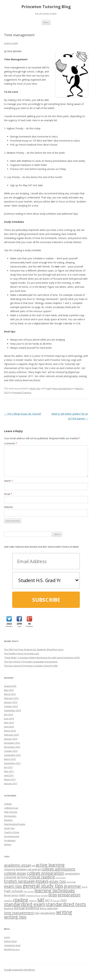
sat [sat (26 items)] (41, 899)
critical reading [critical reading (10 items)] (42, 877)
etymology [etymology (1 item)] (71, 882)
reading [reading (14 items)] (21, 900)
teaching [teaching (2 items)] (9, 908)
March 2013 (10, 759)
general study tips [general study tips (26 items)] (43, 886)
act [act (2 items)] (33, 865)
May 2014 (9, 723)
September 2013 (12, 755)
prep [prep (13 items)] (53, 895)
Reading (8, 820)
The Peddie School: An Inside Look (22, 654)
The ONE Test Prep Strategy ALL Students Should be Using (34, 649)
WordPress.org (12, 949)
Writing (8, 844)
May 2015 (9, 690)
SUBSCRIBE (46, 600)
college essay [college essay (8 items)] (15, 873)
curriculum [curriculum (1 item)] (61, 878)
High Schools (11, 812)
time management (62, 388)
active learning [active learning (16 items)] (50, 865)
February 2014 (11, 735)
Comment (11, 443)
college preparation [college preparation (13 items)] (45, 873)
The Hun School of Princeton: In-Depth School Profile (31, 666)
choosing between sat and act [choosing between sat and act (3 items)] (22, 869)
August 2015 (10, 686)
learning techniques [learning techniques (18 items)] (55, 890)
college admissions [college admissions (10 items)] (58, 869)
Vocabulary (10, 840)
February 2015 (11, 698)
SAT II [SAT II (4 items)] (49, 900)
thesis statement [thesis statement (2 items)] (49, 908)
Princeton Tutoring (22, 393)
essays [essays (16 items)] (42, 881)
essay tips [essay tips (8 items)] (58, 881)
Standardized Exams (15, 824)
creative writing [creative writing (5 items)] (16, 877)
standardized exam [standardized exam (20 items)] (25, 904)
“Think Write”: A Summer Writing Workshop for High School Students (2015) (42, 658)
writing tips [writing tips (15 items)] (15, 917)
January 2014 (11, 739)
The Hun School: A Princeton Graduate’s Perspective (31, 662)
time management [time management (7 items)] (19, 913)
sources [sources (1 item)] (56, 901)
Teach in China (12, 832)
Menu (46, 22)
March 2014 (10, 731)
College (8, 804)
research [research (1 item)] (33, 901)
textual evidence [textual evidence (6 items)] (26, 908)
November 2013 (12, 747)
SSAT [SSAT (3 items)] (64, 900)
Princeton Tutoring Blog (46, 7)
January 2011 (11, 783)
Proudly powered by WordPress (19, 970)
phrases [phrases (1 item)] (44, 896)
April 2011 (9, 775)
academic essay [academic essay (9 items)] (18, 865)
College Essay (11, 808)
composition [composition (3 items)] (72, 874)
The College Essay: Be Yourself (22, 414)
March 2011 (10, 779)
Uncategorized (12, 836)
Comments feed (12, 945)
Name (8, 481)
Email (8, 494)
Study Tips (35, 388)
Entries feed (10, 941)
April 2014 (9, 727)
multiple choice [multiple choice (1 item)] (33, 896)
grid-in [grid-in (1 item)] (85, 887)
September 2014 (12, 710)
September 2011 (12, 763)
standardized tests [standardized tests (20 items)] (66, 904)
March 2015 (10, 694)
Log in (7, 937)
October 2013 (11, 751)
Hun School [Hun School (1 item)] (29, 891)
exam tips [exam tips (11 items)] (13, 886)
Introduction (10, 816)
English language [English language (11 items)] (19, 881)
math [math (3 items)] (22, 895)
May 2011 (9, 771)
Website (8, 507)
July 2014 (8, 714)
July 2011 (8, 767)
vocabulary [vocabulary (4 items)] (48, 913)
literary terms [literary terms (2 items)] (11, 895)
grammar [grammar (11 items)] (72, 886)
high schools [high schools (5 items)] (13, 891)
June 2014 (9, 718)
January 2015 (11, 702)
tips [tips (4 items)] (37, 913)
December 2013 (12, 743)
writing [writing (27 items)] (64, 912)
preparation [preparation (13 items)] (69, 895)
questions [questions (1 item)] (8, 901)
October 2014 (11, 706)
